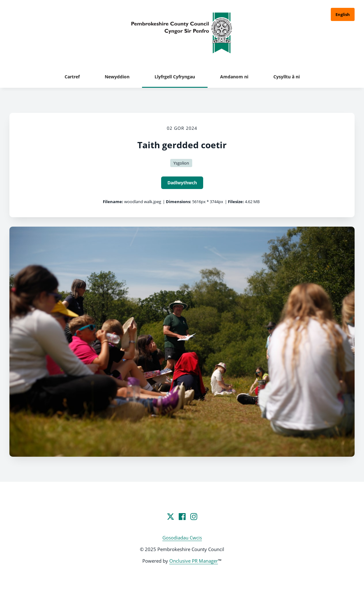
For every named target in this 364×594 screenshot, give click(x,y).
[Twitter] (171, 517)
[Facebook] (182, 517)
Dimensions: (179, 202)
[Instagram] (194, 517)
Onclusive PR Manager (194, 561)
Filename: (113, 202)
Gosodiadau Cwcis (182, 538)
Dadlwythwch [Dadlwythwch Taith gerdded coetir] (182, 183)
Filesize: (236, 202)
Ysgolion (181, 163)
